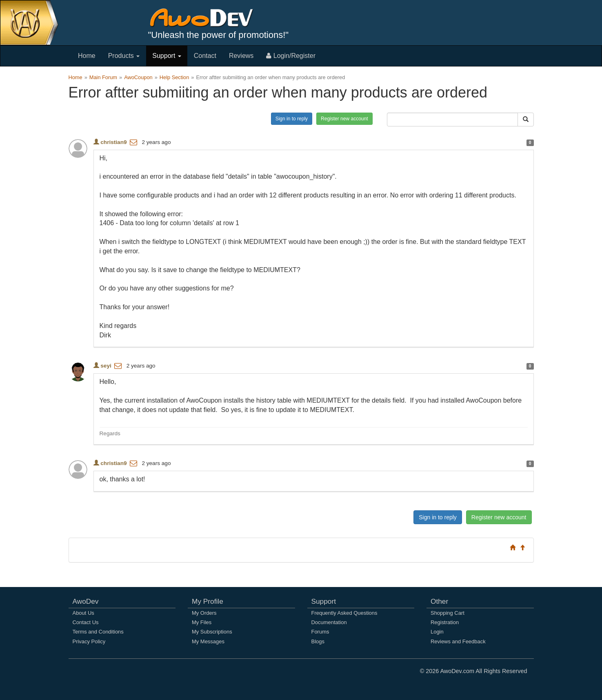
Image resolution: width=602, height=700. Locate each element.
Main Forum (103, 77)
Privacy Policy (89, 641)
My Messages (208, 641)
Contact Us (86, 622)
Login (437, 632)
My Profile (208, 601)
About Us (83, 613)
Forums (320, 632)
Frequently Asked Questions (344, 613)
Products (124, 56)
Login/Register (291, 56)
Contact (205, 56)
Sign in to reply (292, 119)
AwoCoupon (138, 77)
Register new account (344, 119)
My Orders (204, 613)
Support (167, 56)
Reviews (241, 56)
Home (87, 56)
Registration (445, 622)
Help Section (174, 77)
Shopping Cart (448, 613)
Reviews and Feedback (458, 641)
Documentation (329, 622)
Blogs (318, 641)
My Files (202, 622)
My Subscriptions (212, 632)
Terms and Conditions (98, 632)
